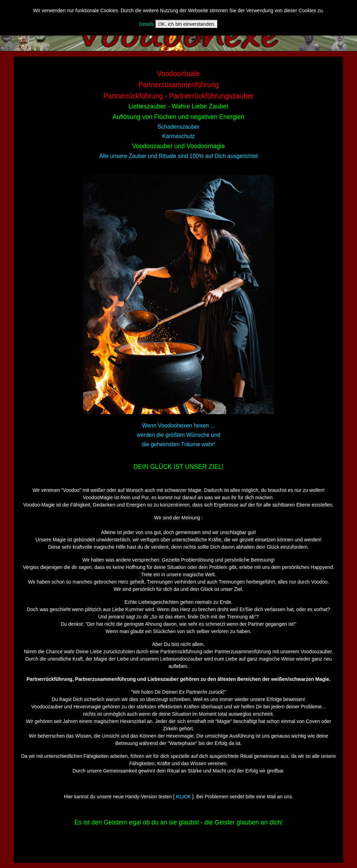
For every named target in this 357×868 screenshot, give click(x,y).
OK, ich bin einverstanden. (187, 24)
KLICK (184, 797)
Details (147, 24)
